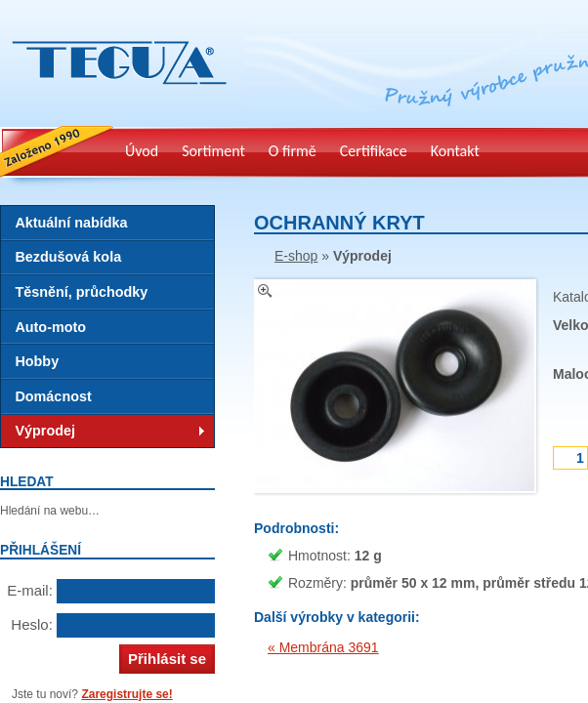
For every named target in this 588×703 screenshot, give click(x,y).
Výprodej (45, 431)
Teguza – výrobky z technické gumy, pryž (114, 97)
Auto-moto (50, 327)
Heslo (29, 624)
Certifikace (374, 151)
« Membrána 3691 (323, 647)
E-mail (28, 590)
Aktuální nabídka (71, 223)
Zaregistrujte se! (126, 694)
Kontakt (455, 151)
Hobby (37, 361)
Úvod (142, 151)
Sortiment (213, 151)
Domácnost (53, 396)
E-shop (296, 256)
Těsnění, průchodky (81, 292)
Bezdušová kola (68, 257)
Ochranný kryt (339, 223)
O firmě (293, 151)
